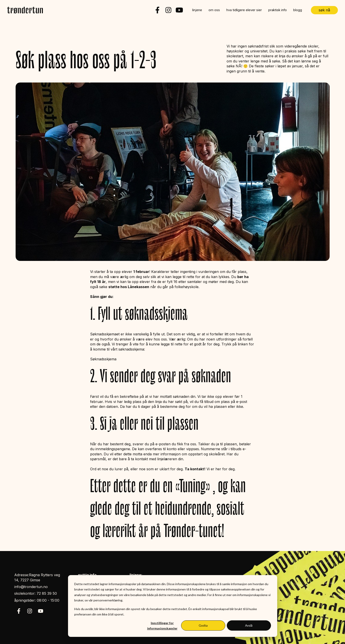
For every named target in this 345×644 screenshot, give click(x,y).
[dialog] (173, 606)
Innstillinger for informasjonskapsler (162, 626)
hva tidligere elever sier (244, 10)
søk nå (324, 10)
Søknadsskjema (103, 359)
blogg (298, 10)
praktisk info (278, 10)
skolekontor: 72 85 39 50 (36, 593)
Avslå (249, 625)
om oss (214, 10)
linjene (197, 10)
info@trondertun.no (31, 587)
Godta (203, 625)
